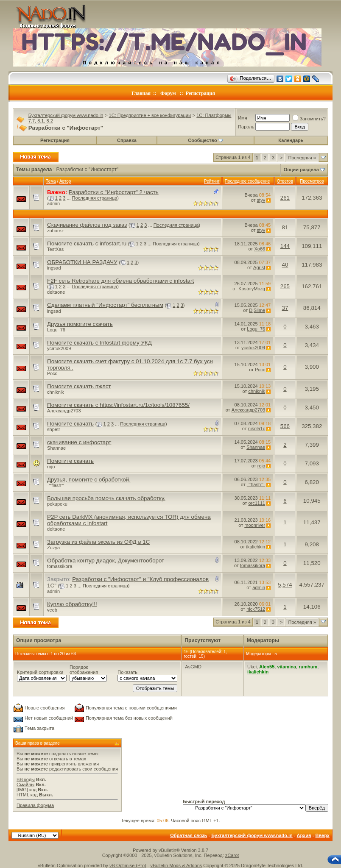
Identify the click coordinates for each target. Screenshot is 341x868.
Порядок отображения (84, 670)
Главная (141, 93)
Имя (242, 118)
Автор (65, 181)
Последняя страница (95, 198)
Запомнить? (309, 119)
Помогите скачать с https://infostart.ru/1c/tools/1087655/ (118, 405)
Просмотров (312, 181)
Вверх (323, 835)
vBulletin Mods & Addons (176, 865)
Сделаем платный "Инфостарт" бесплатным (105, 305)
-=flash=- (56, 485)
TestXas (55, 249)
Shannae (56, 448)
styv (261, 200)
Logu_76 (56, 330)
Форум (168, 93)
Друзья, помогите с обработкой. (89, 480)
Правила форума (35, 805)
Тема (51, 181)
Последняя (302, 158)
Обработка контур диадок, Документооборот (106, 561)
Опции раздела (301, 170)
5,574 (285, 585)
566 (285, 426)
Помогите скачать (70, 424)
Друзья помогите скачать (80, 324)
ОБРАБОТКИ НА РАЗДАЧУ (82, 262)
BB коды (26, 779)
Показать (127, 672)
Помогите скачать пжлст (79, 386)
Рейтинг (212, 181)
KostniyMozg (252, 289)
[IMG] (22, 790)
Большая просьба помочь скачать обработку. (106, 498)
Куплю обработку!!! (72, 604)
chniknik (56, 392)
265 (285, 286)
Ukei (252, 667)
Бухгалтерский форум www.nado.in (66, 115)
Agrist (259, 267)
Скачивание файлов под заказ (87, 225)
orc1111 (257, 503)
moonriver (255, 525)
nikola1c (257, 428)
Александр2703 (64, 411)
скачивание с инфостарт (79, 442)
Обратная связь (189, 835)
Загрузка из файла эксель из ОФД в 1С (98, 542)
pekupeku (57, 504)
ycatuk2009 (59, 348)
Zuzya (53, 548)
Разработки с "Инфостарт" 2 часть (114, 192)
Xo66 (260, 249)
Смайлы (25, 785)
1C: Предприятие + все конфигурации (150, 115)
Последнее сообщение (247, 181)
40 (285, 265)
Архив (304, 835)
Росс (52, 373)
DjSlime (257, 310)
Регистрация (200, 93)
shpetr (54, 429)
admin (53, 203)
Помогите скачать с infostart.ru (87, 243)
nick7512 (256, 609)
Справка (127, 140)
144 (285, 246)
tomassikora (60, 566)
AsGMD (193, 667)
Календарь (291, 140)
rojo (51, 467)
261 (285, 198)
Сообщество (205, 140)
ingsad (54, 268)
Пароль (246, 127)
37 (285, 308)
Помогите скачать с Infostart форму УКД (99, 343)
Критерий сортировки (40, 672)
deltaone (56, 292)
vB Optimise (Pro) (128, 865)
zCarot (232, 855)
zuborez (55, 231)
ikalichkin (256, 547)
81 (285, 227)
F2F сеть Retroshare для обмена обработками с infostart (120, 281)
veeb (52, 610)
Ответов (285, 181)
